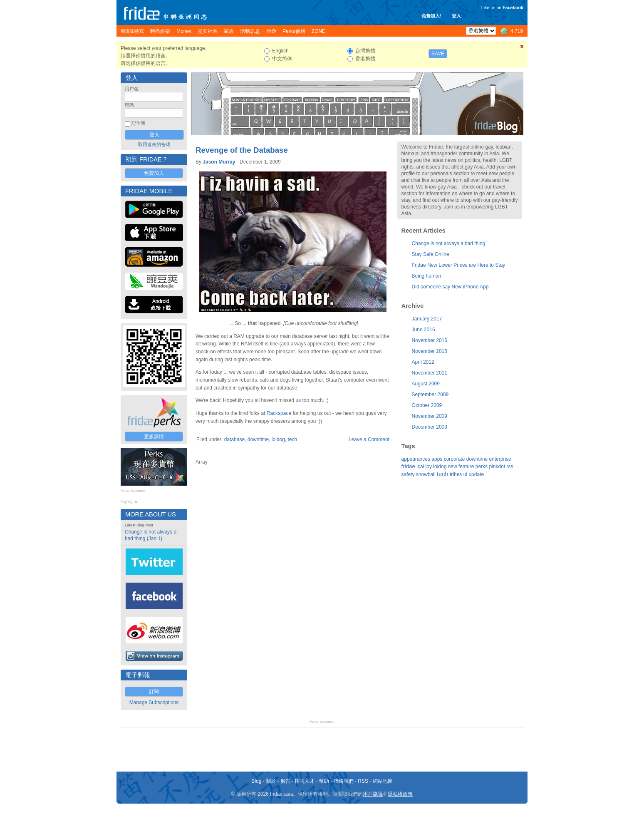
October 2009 (427, 405)
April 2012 (423, 362)
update (476, 474)
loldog (278, 439)
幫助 (324, 781)
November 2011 (430, 373)
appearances (416, 459)
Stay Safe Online (431, 254)
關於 (271, 781)
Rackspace (279, 413)
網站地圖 (383, 781)
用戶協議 (373, 794)
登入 (456, 16)
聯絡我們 (344, 781)
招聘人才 (305, 781)
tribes (456, 474)
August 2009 (426, 384)
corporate (455, 459)
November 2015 (430, 351)
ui (465, 474)
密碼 (129, 105)
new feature (461, 467)
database (234, 439)
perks (482, 467)
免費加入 (154, 173)
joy (429, 467)
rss (510, 467)
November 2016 (430, 340)
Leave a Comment (369, 439)
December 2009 (430, 427)
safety (408, 474)
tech (293, 439)
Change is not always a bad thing (449, 243)
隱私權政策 (400, 794)
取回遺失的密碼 (154, 144)
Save (438, 54)
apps (437, 459)
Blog (256, 781)
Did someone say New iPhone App (450, 287)
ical (420, 467)
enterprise (500, 459)
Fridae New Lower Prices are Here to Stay (459, 265)
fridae (408, 466)
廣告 (285, 781)
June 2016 (424, 330)
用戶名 (132, 89)
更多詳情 (154, 437)
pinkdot (497, 467)
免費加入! (431, 16)
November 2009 (430, 416)
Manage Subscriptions (154, 702)
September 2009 (430, 395)
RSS (363, 781)
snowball (426, 474)
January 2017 (427, 319)
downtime (258, 439)
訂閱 (154, 692)
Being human (427, 276)
